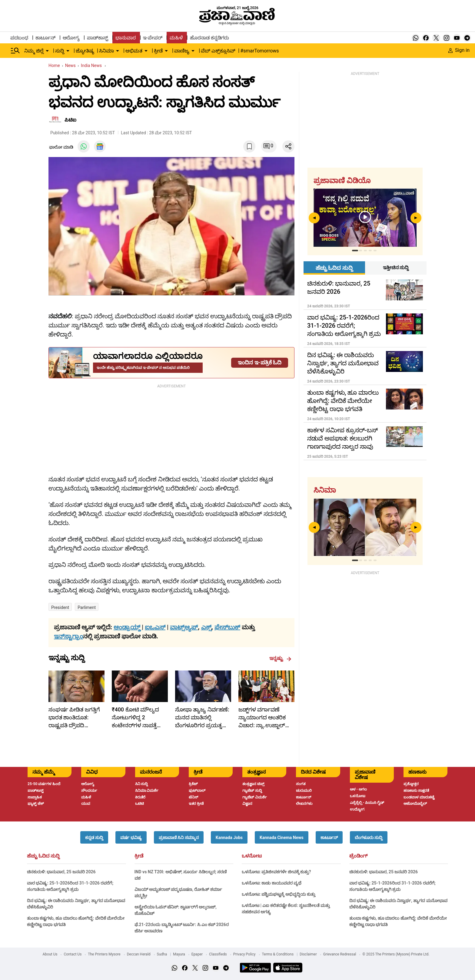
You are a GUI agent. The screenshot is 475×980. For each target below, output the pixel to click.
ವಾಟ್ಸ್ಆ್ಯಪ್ (184, 627)
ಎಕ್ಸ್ (206, 627)
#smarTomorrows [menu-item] (259, 51)
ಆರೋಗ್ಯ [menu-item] (71, 38)
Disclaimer (308, 954)
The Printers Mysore (104, 954)
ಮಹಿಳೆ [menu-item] (176, 38)
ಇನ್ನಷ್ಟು (280, 658)
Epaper (197, 954)
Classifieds (218, 954)
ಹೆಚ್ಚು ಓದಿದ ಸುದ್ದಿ (43, 856)
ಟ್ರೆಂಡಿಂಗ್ (358, 856)
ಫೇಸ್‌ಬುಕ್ (227, 627)
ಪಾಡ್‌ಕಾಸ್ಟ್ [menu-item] (98, 38)
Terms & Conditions (278, 954)
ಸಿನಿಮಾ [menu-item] (106, 51)
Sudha (162, 954)
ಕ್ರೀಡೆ (139, 856)
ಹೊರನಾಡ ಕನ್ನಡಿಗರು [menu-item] (209, 38)
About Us (50, 954)
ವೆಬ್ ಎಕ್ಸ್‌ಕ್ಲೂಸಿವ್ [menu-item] (218, 51)
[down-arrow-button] (47, 51)
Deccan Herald (139, 954)
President (60, 607)
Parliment (87, 607)
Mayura (179, 954)
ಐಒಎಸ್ (155, 627)
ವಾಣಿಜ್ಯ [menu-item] (182, 51)
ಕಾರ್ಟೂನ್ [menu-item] (45, 38)
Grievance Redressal (340, 954)
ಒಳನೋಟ (252, 856)
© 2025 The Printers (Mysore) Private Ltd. (396, 954)
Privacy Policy (244, 954)
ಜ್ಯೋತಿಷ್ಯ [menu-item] (85, 51)
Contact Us (73, 954)
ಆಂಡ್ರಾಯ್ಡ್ (128, 627)
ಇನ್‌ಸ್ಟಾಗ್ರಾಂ (68, 636)
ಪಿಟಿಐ (70, 120)
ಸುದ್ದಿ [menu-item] (60, 51)
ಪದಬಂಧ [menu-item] (19, 38)
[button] (94, 837)
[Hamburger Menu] (15, 51)
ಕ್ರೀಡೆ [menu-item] (158, 51)
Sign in (459, 50)
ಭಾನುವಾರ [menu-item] (126, 38)
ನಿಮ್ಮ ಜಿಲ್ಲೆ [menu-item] (34, 51)
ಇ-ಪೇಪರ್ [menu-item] (153, 38)
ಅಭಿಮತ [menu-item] (134, 51)
